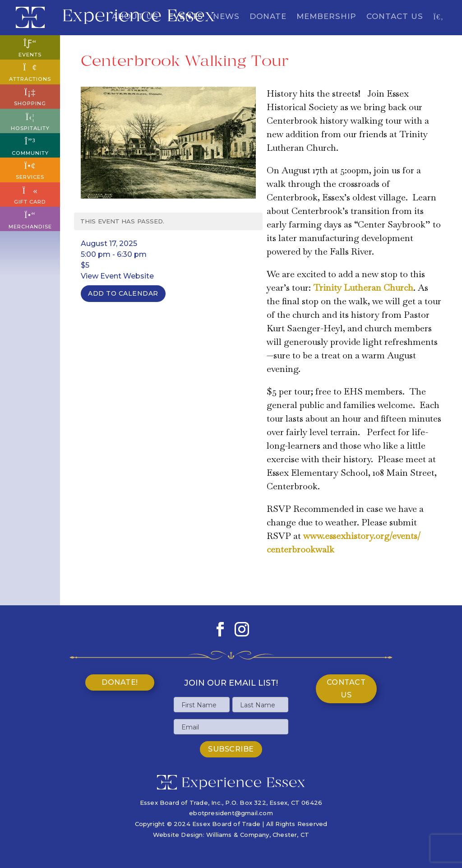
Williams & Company (238, 835)
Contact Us (395, 17)
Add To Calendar (123, 293)
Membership (326, 17)
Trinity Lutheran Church (363, 288)
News (226, 17)
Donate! (120, 682)
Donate (268, 17)
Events (186, 17)
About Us (135, 17)
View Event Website (117, 276)
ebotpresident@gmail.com (231, 813)
